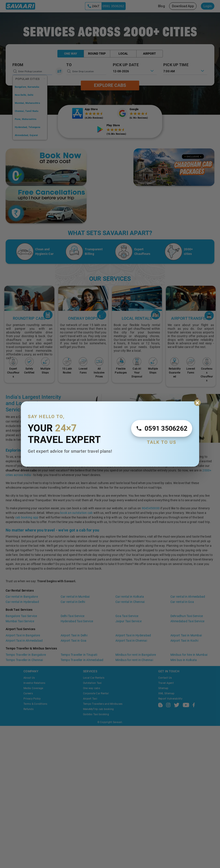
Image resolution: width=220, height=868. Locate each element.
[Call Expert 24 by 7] (162, 428)
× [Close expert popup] (197, 403)
